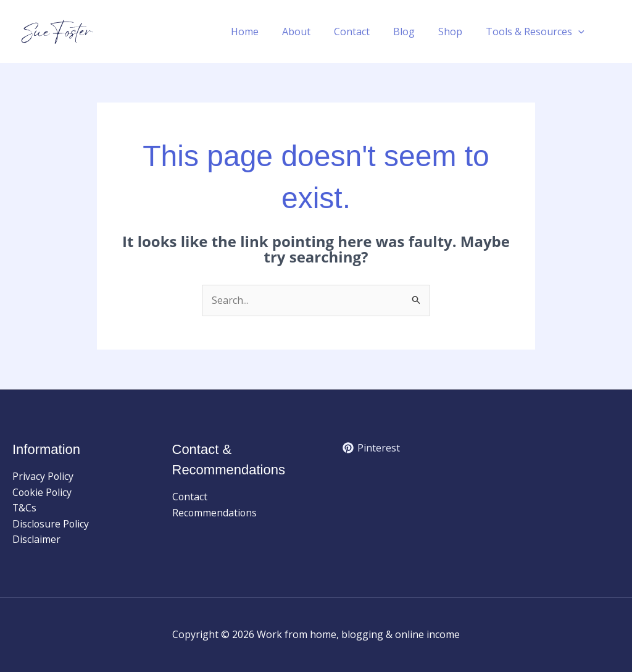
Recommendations (215, 513)
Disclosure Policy (51, 524)
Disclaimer (36, 540)
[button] (580, 31)
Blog (413, 31)
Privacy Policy (43, 476)
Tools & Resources (537, 31)
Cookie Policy (43, 492)
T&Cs (25, 508)
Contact (365, 31)
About (313, 31)
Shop (456, 31)
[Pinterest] (372, 448)
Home (265, 31)
